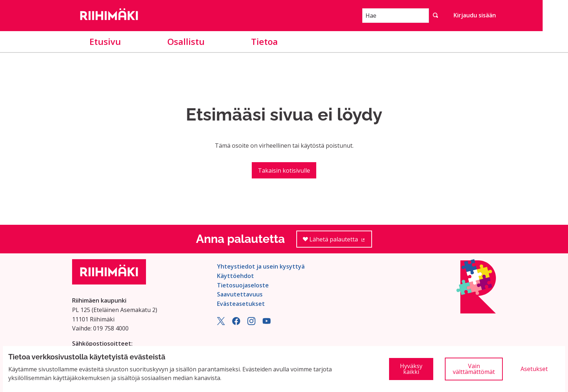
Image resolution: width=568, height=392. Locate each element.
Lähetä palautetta (337, 242)
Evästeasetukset (241, 304)
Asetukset (534, 369)
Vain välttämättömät (474, 369)
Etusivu (105, 41)
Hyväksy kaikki (411, 369)
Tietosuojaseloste (243, 285)
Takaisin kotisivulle (284, 170)
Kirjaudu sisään (475, 15)
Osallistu (186, 41)
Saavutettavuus (240, 294)
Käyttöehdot (235, 276)
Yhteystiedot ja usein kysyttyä (261, 266)
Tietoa (264, 41)
